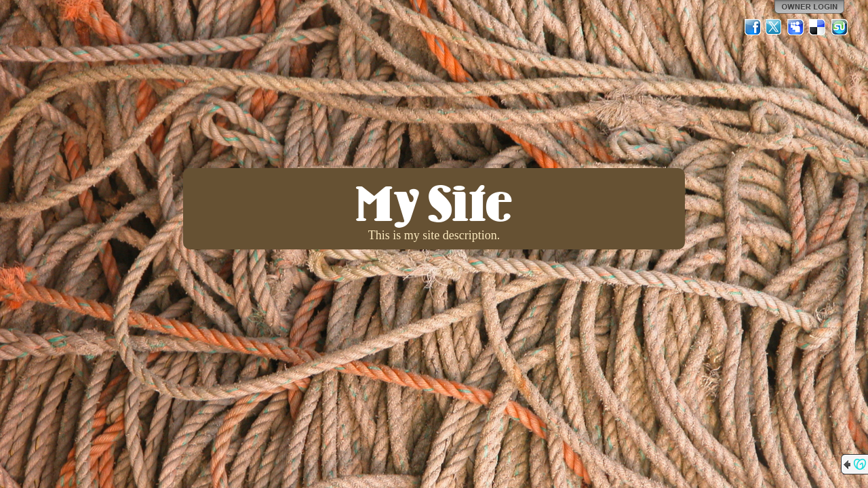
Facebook (753, 27)
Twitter (774, 27)
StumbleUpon (840, 27)
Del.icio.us (818, 27)
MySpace (796, 27)
